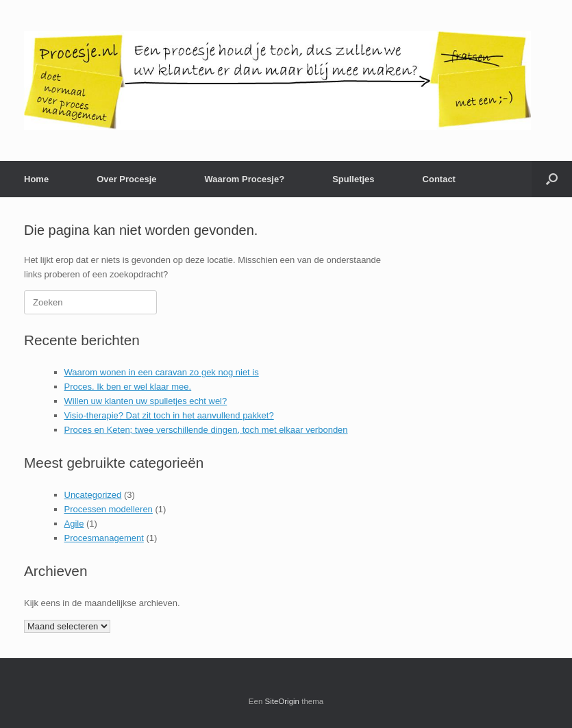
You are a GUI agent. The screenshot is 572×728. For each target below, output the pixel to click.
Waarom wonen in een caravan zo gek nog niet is (162, 372)
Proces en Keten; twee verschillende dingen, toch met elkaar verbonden (206, 430)
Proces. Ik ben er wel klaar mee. (128, 387)
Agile (74, 524)
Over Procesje (126, 179)
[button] (552, 179)
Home (36, 179)
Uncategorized (93, 495)
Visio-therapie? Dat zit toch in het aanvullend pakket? (169, 415)
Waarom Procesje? (245, 179)
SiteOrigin (283, 701)
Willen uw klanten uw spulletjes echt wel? (146, 401)
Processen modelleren (109, 509)
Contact (439, 179)
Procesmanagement (104, 538)
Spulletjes (353, 179)
